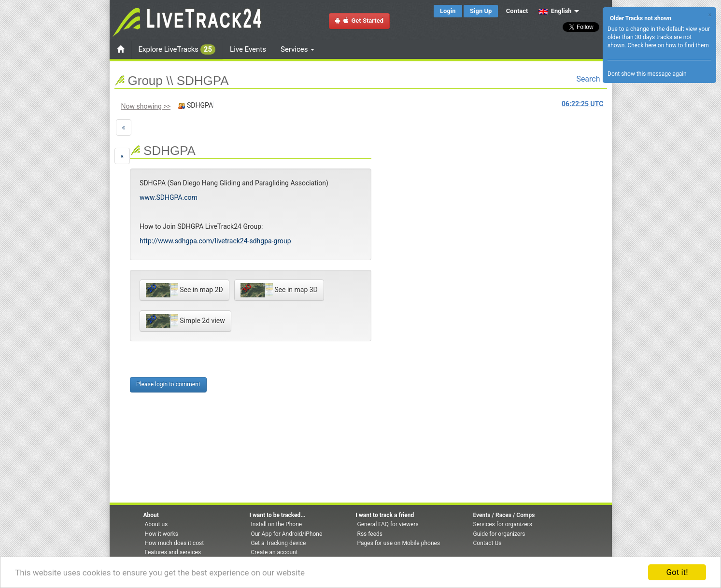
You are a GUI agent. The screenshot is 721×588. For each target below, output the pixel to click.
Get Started (359, 21)
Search (591, 79)
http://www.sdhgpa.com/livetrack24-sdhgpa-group (215, 241)
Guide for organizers (499, 534)
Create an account (275, 552)
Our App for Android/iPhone (287, 534)
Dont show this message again (647, 74)
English (555, 11)
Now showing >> (146, 106)
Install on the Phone (277, 524)
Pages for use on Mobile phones (399, 543)
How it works (162, 534)
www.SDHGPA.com (169, 197)
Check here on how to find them (668, 45)
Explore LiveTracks (177, 49)
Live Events (248, 49)
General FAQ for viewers (388, 524)
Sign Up (481, 11)
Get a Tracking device (279, 543)
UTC (582, 104)
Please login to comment (168, 384)
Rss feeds (370, 534)
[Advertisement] (410, 196)
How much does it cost (175, 543)
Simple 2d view (185, 321)
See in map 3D (279, 290)
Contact (517, 11)
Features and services (173, 552)
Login (448, 11)
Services (297, 49)
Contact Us (488, 543)
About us (156, 524)
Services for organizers (503, 524)
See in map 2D (184, 290)
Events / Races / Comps (504, 515)
